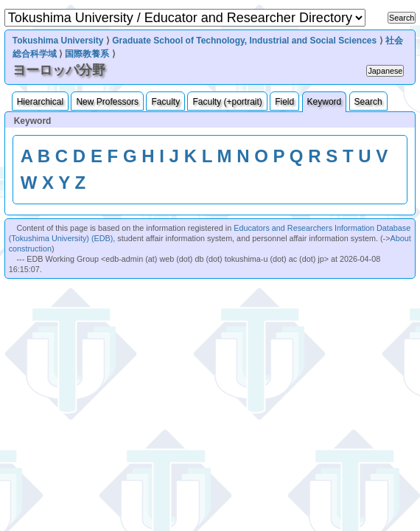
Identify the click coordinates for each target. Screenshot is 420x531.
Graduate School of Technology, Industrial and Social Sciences (244, 41)
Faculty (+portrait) (227, 102)
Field (284, 102)
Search (368, 102)
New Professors (107, 102)
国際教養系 (87, 54)
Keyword (325, 102)
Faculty (165, 102)
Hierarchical (40, 102)
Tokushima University (58, 41)
